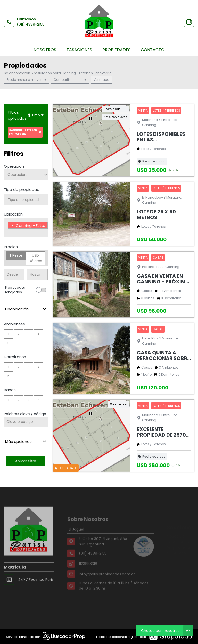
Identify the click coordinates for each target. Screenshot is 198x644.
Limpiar (36, 115)
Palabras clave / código (25, 414)
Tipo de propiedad (22, 189)
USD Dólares (35, 258)
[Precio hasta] (37, 275)
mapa (101, 80)
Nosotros (45, 50)
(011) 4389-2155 (31, 24)
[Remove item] (13, 225)
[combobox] (26, 199)
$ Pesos (16, 255)
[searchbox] (28, 200)
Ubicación (13, 214)
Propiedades (116, 50)
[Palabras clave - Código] (26, 422)
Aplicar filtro (26, 461)
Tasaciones (79, 50)
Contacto (153, 50)
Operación (14, 166)
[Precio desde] (14, 275)
